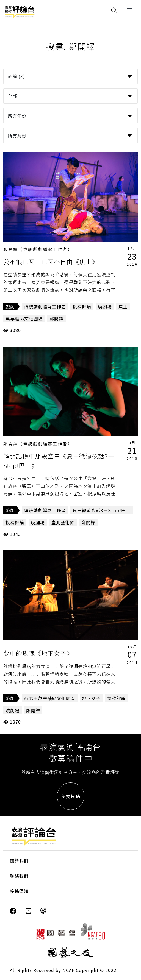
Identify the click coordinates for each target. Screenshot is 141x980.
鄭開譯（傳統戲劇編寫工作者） (38, 249)
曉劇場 (105, 306)
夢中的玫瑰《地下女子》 (38, 653)
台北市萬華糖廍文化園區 (50, 698)
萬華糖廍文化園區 (24, 319)
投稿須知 (19, 891)
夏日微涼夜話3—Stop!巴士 (102, 510)
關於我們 (19, 860)
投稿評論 (82, 306)
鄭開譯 (56, 319)
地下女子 (91, 698)
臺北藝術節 (63, 522)
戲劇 (10, 306)
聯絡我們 (19, 876)
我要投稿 (71, 796)
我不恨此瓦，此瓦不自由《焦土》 (51, 261)
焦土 (123, 306)
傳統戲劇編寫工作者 (45, 306)
